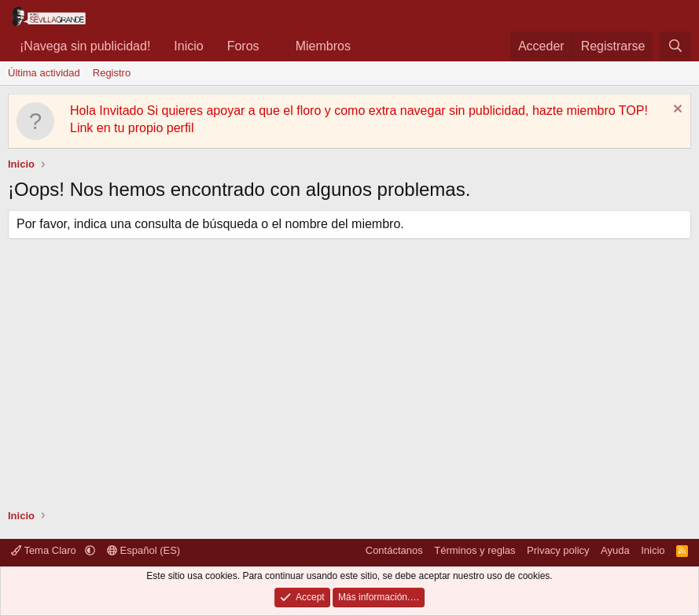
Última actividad (44, 73)
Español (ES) (143, 550)
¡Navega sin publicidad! (85, 46)
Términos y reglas (475, 550)
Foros (243, 46)
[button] (272, 46)
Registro (112, 73)
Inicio (188, 46)
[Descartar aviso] (676, 111)
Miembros (323, 46)
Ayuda (615, 550)
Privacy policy (558, 550)
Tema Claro (45, 550)
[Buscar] (675, 46)
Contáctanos (394, 550)
